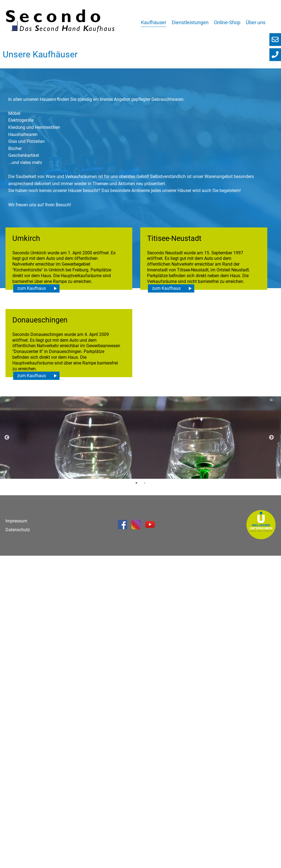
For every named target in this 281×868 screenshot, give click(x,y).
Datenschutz (18, 842)
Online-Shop (227, 22)
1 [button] (136, 795)
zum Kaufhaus (32, 444)
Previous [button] (7, 750)
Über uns (256, 22)
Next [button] (271, 750)
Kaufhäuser (154, 22)
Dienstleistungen (190, 22)
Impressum (16, 833)
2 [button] (145, 795)
